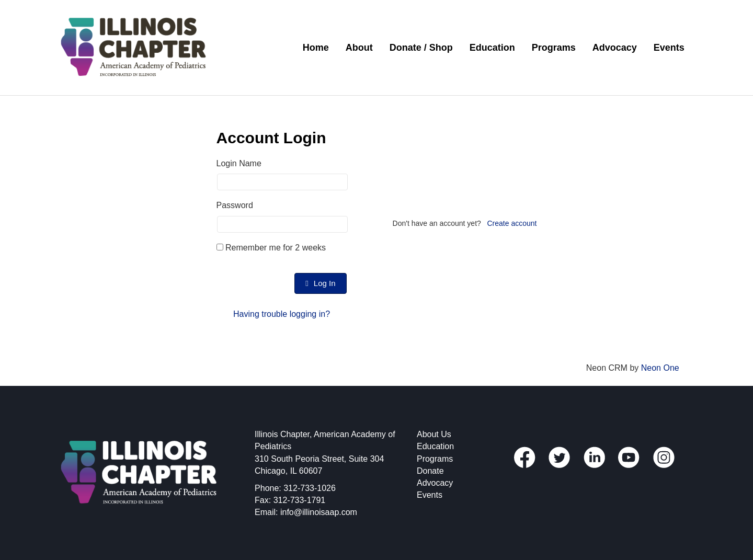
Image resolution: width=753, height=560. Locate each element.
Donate (430, 471)
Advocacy (615, 48)
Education (492, 48)
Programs (554, 48)
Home (316, 48)
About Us (434, 434)
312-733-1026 (310, 488)
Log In (320, 283)
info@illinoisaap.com (319, 512)
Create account (512, 223)
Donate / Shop (421, 48)
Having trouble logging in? (282, 314)
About (359, 48)
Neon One (660, 368)
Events (669, 48)
